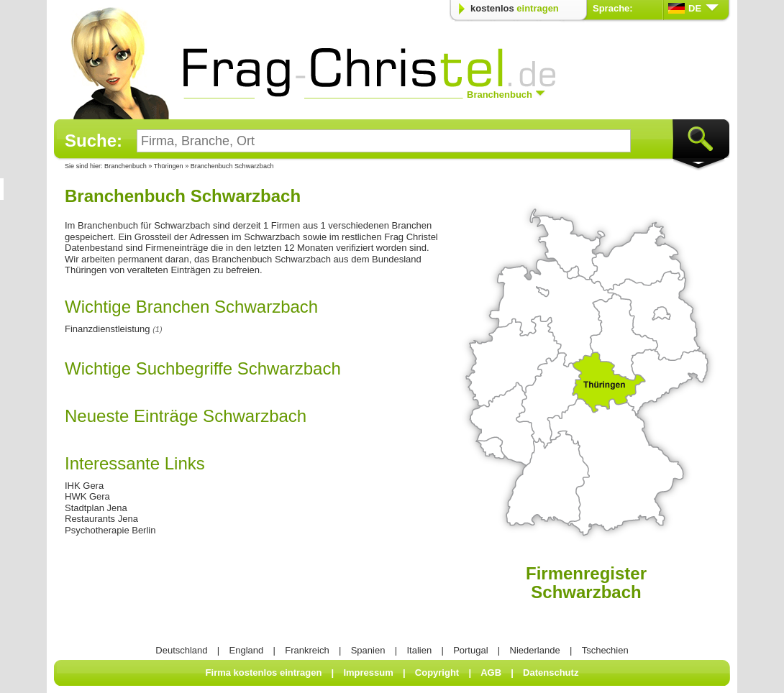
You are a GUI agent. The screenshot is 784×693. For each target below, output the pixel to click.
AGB (491, 673)
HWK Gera (87, 496)
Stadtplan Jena (96, 508)
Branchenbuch (126, 166)
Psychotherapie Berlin (110, 530)
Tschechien (605, 650)
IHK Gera (84, 486)
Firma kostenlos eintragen (264, 673)
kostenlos (515, 8)
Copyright (437, 673)
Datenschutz (551, 673)
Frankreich (307, 650)
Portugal (470, 650)
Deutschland (181, 650)
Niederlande (535, 650)
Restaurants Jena (101, 519)
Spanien (368, 650)
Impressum (368, 673)
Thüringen (169, 166)
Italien (419, 650)
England (247, 650)
